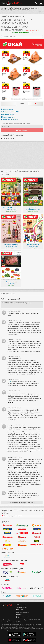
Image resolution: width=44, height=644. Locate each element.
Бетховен (7, 580)
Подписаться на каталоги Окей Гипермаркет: (16, 123)
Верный (37, 533)
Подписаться (22, 130)
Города (18, 615)
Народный (37, 545)
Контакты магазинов (22, 612)
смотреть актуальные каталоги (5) (22, 32)
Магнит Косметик (7, 588)
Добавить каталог (22, 607)
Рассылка (19, 610)
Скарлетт (22, 588)
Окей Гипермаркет (15, 8)
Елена (9, 382)
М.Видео (22, 564)
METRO (7, 529)
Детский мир (7, 557)
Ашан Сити (37, 537)
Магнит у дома (22, 533)
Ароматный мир (7, 541)
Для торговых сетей (22, 617)
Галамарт (22, 572)
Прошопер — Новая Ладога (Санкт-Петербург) (12, 3)
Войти (41, 12)
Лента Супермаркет (7, 533)
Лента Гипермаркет (37, 529)
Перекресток (22, 525)
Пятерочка (7, 525)
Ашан (22, 537)
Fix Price (7, 572)
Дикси (37, 525)
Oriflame (37, 588)
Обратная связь (21, 605)
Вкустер (7, 549)
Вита (22, 596)
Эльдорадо (7, 564)
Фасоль (22, 541)
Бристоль (7, 537)
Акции (5, 8)
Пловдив (7, 545)
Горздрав (37, 596)
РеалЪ (37, 541)
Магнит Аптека (7, 596)
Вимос (37, 572)
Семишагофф (22, 545)
